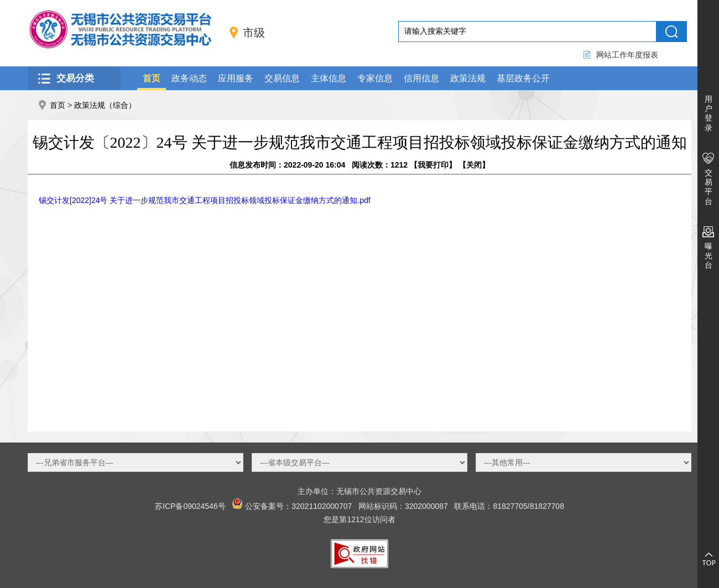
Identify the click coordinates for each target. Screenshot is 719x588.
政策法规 (468, 78)
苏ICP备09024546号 (190, 506)
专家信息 (375, 78)
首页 (152, 78)
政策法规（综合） (105, 105)
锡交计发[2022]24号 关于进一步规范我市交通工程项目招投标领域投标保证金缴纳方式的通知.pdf (205, 200)
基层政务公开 (523, 78)
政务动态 (189, 78)
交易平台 (708, 187)
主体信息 (329, 78)
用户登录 (708, 113)
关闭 (474, 165)
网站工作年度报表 (627, 55)
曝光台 (708, 256)
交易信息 (282, 78)
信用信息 (421, 78)
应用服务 (236, 78)
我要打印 (433, 165)
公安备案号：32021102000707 (298, 506)
